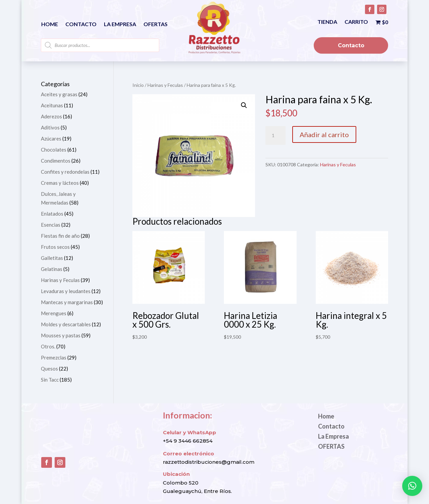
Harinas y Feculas (165, 85)
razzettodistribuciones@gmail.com (209, 462)
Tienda (327, 22)
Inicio (138, 85)
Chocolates (54, 150)
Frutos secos (55, 247)
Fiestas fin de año (60, 236)
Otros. (48, 346)
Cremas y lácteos (60, 183)
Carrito (356, 22)
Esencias (51, 225)
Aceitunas (52, 105)
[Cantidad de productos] (275, 135)
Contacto (81, 24)
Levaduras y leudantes (66, 291)
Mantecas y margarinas (67, 302)
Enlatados (52, 214)
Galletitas (52, 258)
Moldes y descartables (66, 324)
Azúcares (51, 138)
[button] (244, 105)
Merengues (54, 313)
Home (50, 24)
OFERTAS (156, 24)
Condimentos (56, 161)
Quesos (49, 369)
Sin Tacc (50, 380)
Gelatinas (52, 269)
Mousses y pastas (61, 335)
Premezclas (54, 357)
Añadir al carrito (324, 134)
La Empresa (120, 24)
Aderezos (51, 116)
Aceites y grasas (59, 94)
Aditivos (50, 127)
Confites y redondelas (65, 172)
